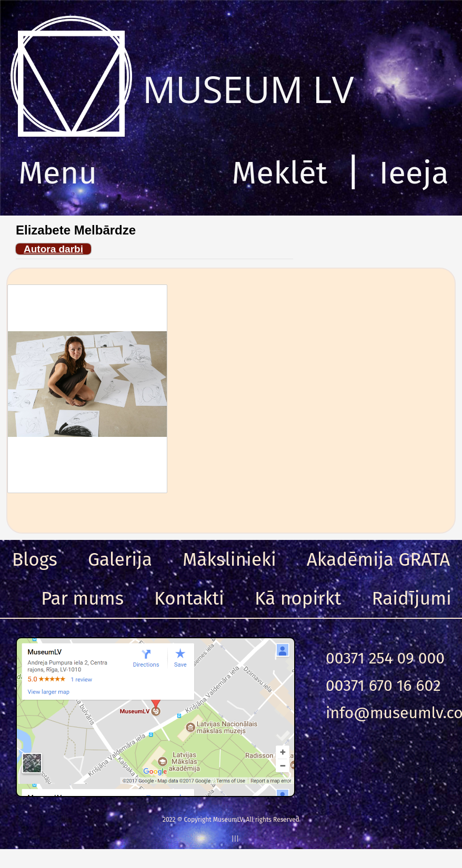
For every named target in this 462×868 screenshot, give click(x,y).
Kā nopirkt (298, 598)
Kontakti (189, 598)
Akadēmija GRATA (378, 559)
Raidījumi (411, 598)
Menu (58, 173)
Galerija (120, 559)
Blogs (35, 559)
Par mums (82, 598)
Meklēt (280, 173)
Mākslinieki (229, 559)
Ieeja (414, 173)
